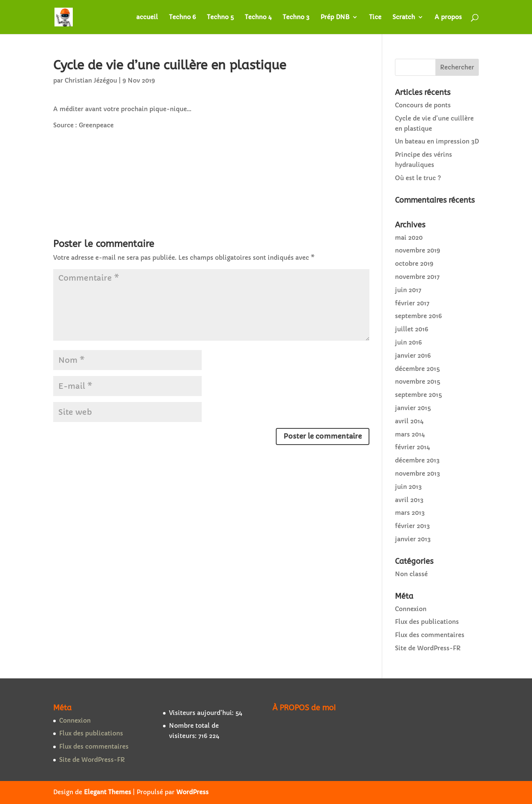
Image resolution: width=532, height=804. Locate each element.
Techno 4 (258, 17)
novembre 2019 (418, 250)
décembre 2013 (417, 460)
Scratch (404, 17)
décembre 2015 (417, 369)
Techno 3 (296, 17)
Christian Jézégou (91, 80)
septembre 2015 (418, 395)
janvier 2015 (413, 408)
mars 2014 (410, 434)
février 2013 (412, 526)
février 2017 (412, 303)
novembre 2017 (417, 277)
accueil (147, 17)
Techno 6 (182, 17)
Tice (375, 17)
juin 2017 (408, 290)
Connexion (411, 609)
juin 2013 (408, 487)
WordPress (192, 792)
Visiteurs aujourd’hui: (202, 713)
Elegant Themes (107, 792)
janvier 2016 (413, 356)
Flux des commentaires (430, 635)
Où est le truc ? (418, 178)
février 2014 (412, 447)
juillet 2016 (412, 329)
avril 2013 (409, 500)
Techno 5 (220, 17)
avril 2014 (409, 421)
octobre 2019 (414, 264)
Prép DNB (335, 17)
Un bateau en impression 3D (437, 141)
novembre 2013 (418, 474)
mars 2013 (410, 513)
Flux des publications (427, 622)
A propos (448, 17)
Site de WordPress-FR (428, 648)
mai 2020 (409, 238)
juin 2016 (408, 342)
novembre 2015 (418, 382)
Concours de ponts (423, 105)
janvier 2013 (413, 539)
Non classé (411, 574)
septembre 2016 (418, 316)
